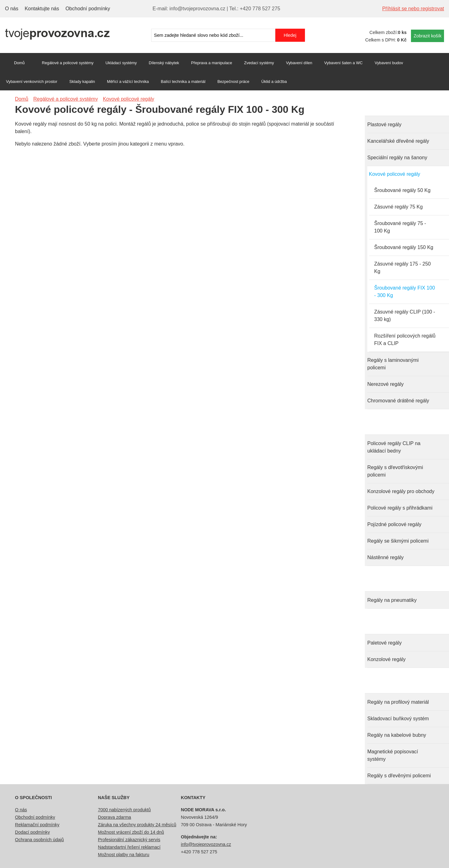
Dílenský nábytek (164, 63)
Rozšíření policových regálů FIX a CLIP (405, 340)
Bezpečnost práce (233, 82)
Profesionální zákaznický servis (129, 840)
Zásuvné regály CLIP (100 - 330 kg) (405, 316)
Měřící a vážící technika (128, 82)
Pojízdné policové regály (394, 524)
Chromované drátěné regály (398, 401)
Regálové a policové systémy (68, 63)
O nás (12, 9)
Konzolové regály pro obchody (401, 491)
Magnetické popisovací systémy (393, 755)
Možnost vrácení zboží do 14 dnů (131, 832)
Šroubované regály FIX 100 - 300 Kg (405, 292)
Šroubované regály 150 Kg (404, 247)
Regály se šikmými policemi (398, 541)
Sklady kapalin (82, 82)
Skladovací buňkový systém (398, 719)
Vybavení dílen (299, 63)
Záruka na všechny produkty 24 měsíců (137, 825)
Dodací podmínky (32, 832)
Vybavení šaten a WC (343, 63)
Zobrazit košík (427, 36)
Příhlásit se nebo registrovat (413, 9)
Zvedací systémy (259, 63)
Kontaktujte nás (42, 9)
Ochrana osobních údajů (39, 840)
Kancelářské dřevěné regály (398, 141)
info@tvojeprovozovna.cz (206, 844)
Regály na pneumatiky (392, 600)
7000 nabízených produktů (124, 810)
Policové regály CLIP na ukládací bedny (394, 447)
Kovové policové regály (395, 174)
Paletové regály (384, 643)
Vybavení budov (389, 63)
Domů (19, 63)
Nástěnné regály (386, 557)
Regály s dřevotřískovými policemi (395, 471)
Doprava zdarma (114, 817)
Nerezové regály (386, 384)
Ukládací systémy (121, 63)
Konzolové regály (386, 659)
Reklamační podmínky (37, 825)
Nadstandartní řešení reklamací (129, 847)
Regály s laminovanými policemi (393, 364)
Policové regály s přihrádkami (400, 508)
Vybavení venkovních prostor (32, 82)
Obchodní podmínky (88, 9)
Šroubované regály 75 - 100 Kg (400, 227)
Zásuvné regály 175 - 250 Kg (402, 268)
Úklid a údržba (274, 82)
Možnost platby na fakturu (124, 855)
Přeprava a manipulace (212, 63)
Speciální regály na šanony (397, 158)
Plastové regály (384, 125)
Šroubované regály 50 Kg (402, 190)
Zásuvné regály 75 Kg (398, 207)
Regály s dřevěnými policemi (399, 776)
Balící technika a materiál (183, 82)
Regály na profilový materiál (398, 702)
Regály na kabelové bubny (397, 735)
